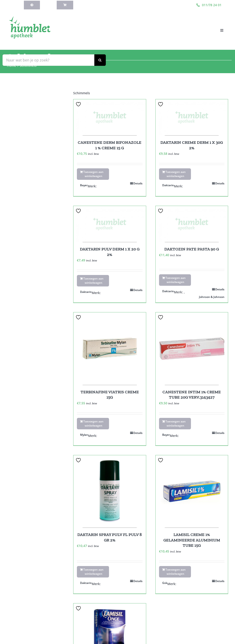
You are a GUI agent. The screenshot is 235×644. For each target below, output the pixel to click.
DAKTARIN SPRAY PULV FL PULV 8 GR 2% (110, 537)
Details (138, 183)
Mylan (84, 435)
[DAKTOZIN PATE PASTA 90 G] (192, 224)
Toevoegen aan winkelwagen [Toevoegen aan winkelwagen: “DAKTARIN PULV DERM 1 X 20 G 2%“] (93, 281)
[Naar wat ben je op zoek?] (48, 60)
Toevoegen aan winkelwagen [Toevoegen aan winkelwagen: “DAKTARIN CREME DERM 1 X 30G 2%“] (176, 174)
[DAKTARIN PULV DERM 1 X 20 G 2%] (110, 224)
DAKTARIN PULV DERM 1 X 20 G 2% (110, 252)
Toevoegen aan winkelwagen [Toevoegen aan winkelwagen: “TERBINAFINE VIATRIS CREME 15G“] (93, 423)
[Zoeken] (100, 60)
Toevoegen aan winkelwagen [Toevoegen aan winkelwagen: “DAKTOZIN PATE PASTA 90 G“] (176, 280)
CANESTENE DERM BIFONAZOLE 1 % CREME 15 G (110, 145)
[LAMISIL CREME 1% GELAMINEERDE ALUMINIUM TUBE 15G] (192, 491)
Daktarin (168, 185)
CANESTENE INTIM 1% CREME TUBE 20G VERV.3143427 (192, 395)
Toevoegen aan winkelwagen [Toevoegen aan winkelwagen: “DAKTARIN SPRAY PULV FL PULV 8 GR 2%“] (93, 572)
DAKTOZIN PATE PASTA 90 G (192, 249)
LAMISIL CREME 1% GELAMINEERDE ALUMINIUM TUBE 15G (192, 540)
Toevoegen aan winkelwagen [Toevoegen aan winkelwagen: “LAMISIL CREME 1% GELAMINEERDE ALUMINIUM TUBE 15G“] (176, 572)
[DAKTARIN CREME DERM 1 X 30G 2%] (192, 117)
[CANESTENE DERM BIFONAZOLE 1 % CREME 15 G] (110, 117)
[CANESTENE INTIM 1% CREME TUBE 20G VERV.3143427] (192, 348)
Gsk (165, 583)
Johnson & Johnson (212, 297)
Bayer (84, 185)
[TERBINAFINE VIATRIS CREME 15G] (110, 348)
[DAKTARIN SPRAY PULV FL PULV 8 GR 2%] (110, 491)
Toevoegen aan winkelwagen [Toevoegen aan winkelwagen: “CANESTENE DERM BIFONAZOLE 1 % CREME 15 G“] (93, 174)
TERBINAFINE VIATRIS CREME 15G (110, 395)
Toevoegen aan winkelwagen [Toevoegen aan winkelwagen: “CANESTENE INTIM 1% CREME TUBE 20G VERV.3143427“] (176, 423)
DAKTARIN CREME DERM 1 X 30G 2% (192, 145)
